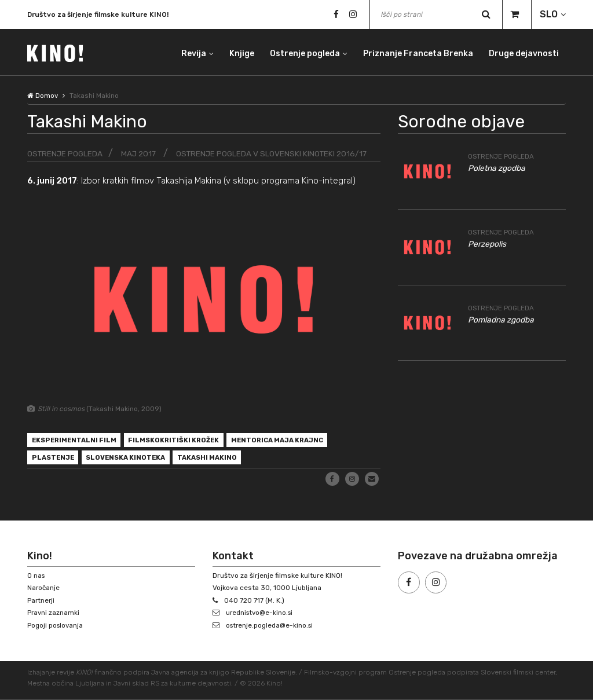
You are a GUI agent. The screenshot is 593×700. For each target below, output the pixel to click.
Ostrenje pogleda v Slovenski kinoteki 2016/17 (278, 154)
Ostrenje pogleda (304, 52)
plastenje (54, 460)
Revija (191, 52)
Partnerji (41, 600)
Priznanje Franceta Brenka (418, 52)
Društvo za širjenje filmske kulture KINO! (98, 15)
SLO (549, 14)
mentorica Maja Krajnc (290, 441)
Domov (43, 96)
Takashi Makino (217, 460)
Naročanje (44, 588)
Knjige (240, 52)
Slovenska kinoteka (131, 460)
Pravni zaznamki (54, 613)
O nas (36, 576)
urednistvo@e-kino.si (261, 613)
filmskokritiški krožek (180, 441)
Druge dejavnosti (524, 52)
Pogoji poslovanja (56, 625)
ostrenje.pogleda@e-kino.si (272, 625)
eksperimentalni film (76, 441)
